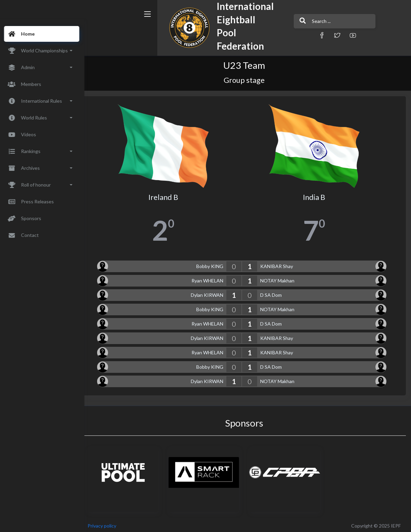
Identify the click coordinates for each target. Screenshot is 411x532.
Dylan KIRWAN (211, 293)
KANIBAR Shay (281, 264)
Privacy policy (110, 523)
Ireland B (169, 195)
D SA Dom (275, 293)
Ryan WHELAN (211, 278)
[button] (286, 35)
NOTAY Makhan (281, 278)
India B (316, 195)
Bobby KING (214, 264)
